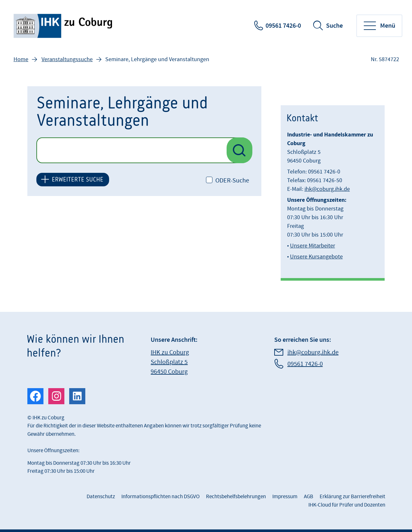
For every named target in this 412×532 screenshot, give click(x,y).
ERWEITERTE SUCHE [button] (78, 179)
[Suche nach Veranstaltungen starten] (239, 150)
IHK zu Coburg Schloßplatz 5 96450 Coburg (170, 362)
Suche (334, 26)
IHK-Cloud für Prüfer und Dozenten (347, 505)
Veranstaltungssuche (67, 59)
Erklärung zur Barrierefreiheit (352, 497)
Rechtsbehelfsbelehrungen (236, 497)
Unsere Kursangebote (316, 257)
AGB (309, 497)
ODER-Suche (232, 181)
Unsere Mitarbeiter (313, 246)
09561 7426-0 (283, 26)
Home (21, 59)
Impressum (285, 497)
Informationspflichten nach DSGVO (160, 497)
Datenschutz (101, 497)
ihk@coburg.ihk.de (327, 189)
